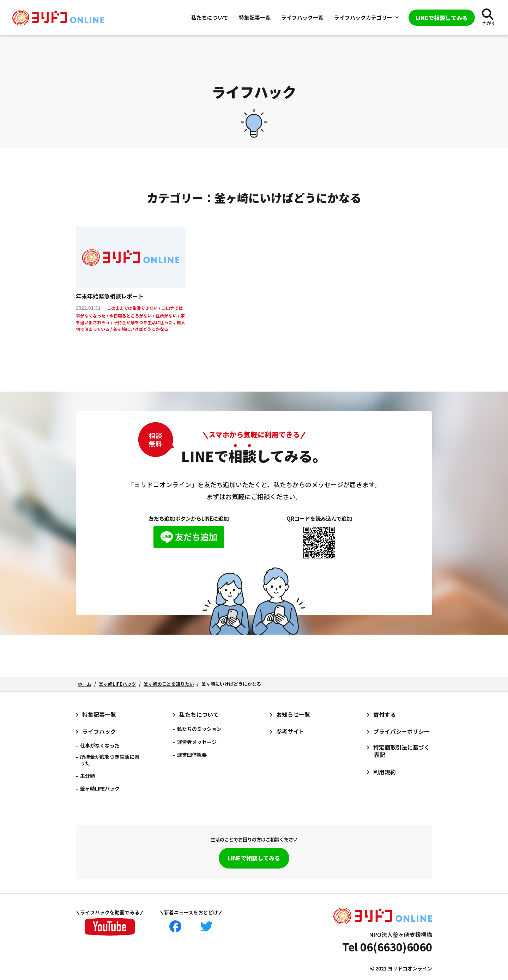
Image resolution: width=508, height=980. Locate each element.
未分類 (87, 776)
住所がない (166, 316)
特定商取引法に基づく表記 (401, 751)
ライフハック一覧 (302, 17)
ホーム (84, 684)
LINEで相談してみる (254, 858)
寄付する (385, 715)
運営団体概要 (192, 755)
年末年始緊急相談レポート (110, 296)
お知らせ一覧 (293, 715)
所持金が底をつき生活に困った (143, 322)
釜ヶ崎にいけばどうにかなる (141, 329)
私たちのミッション (199, 729)
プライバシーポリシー (401, 731)
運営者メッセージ (197, 742)
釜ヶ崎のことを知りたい (169, 684)
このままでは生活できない (132, 308)
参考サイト (290, 731)
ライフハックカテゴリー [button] (367, 17)
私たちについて (210, 17)
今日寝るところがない (131, 316)
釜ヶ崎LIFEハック (117, 684)
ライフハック (99, 731)
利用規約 (385, 772)
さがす (489, 23)
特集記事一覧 (255, 17)
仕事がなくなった (100, 745)
